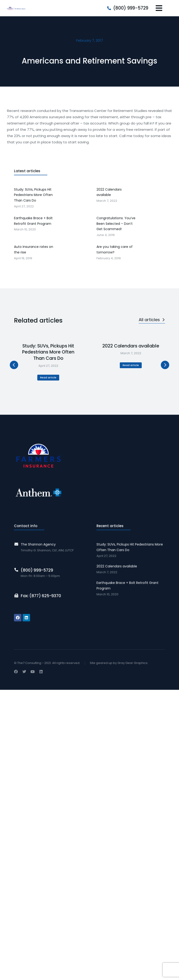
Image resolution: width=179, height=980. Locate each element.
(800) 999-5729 (131, 8)
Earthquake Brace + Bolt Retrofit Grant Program (127, 586)
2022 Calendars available (131, 346)
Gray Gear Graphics (133, 663)
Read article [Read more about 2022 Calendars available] (131, 365)
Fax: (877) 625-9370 (41, 596)
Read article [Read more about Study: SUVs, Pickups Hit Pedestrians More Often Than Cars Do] (48, 377)
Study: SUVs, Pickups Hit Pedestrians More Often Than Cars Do (48, 352)
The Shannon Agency (38, 544)
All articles (152, 320)
